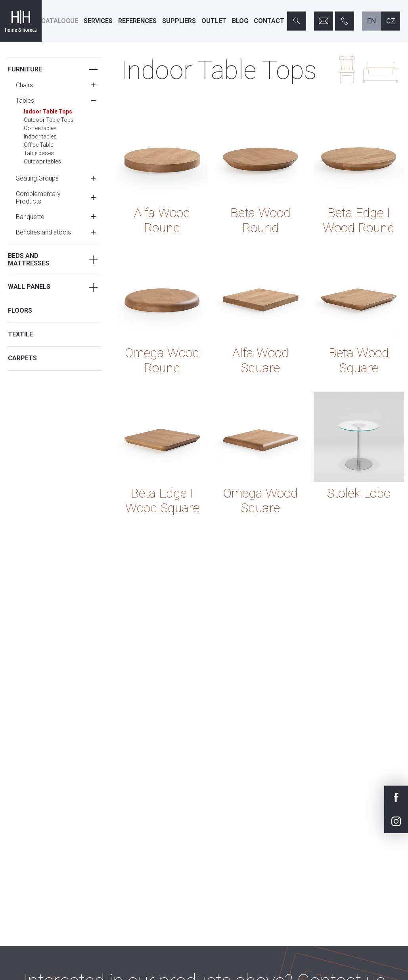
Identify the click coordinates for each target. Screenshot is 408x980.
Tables (25, 101)
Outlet (214, 21)
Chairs (24, 85)
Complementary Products (38, 198)
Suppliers (179, 21)
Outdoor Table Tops (49, 120)
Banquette (30, 217)
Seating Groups (37, 178)
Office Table (38, 145)
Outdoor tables (42, 161)
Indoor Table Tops (48, 111)
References (137, 21)
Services (98, 21)
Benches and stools (43, 232)
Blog (240, 21)
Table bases (39, 153)
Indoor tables (40, 136)
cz (391, 21)
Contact (269, 21)
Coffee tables (40, 128)
